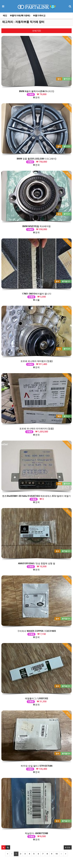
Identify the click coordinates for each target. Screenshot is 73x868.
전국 (37, 94)
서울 (37, 297)
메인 (5, 16)
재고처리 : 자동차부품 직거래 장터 (23, 22)
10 (57, 854)
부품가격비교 (39, 16)
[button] (4, 847)
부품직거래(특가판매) (20, 16)
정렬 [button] (68, 847)
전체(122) (37, 31)
